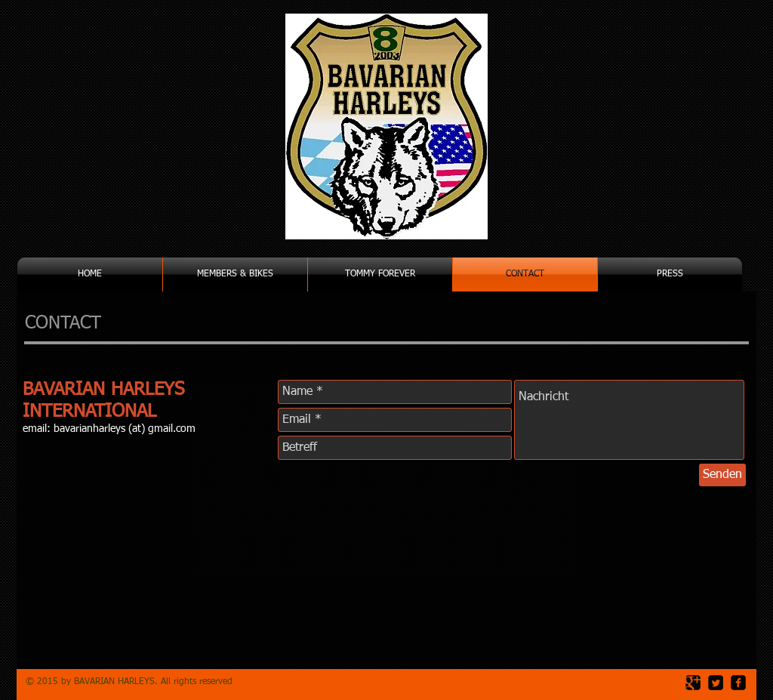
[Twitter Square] (716, 683)
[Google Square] (693, 683)
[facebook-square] (738, 683)
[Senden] (722, 475)
